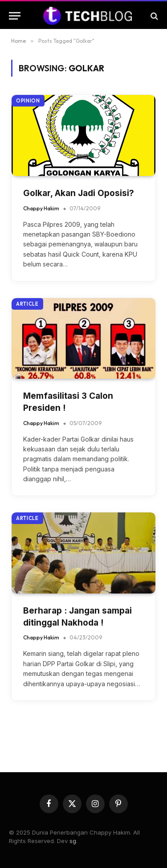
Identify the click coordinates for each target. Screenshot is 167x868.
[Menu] (15, 16)
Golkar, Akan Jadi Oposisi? (79, 193)
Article (27, 304)
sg (73, 841)
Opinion (28, 101)
